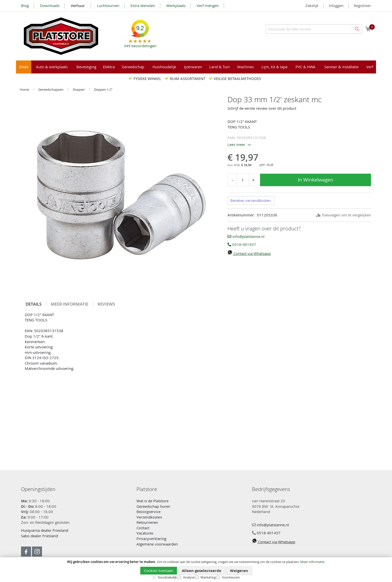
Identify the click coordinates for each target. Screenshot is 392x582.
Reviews (106, 304)
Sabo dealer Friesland (39, 536)
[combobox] (314, 29)
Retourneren (147, 522)
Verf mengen (208, 5)
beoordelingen (140, 44)
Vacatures (145, 533)
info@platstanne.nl (246, 236)
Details (33, 304)
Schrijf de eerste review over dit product (262, 108)
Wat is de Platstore (152, 501)
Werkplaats (176, 5)
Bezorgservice (148, 512)
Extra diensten (143, 5)
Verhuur (78, 5)
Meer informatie (312, 562)
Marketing (208, 577)
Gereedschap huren (153, 506)
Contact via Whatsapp (249, 253)
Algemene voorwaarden (157, 544)
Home (25, 89)
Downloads (50, 5)
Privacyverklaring (151, 539)
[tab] (34, 304)
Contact (143, 528)
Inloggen (336, 5)
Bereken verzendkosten (250, 200)
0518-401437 (242, 244)
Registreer (362, 5)
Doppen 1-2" (103, 89)
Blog (25, 5)
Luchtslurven (108, 5)
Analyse (189, 577)
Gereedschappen (51, 89)
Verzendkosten (149, 517)
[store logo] (61, 36)
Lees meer (236, 144)
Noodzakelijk (167, 577)
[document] (196, 570)
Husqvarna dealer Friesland (45, 530)
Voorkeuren (231, 577)
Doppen (79, 89)
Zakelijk (312, 5)
